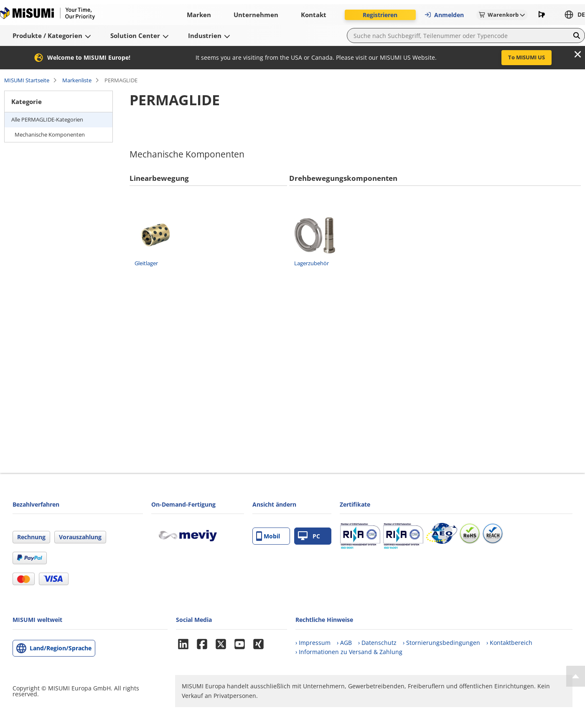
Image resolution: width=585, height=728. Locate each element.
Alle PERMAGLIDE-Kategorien (47, 119)
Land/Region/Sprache (61, 648)
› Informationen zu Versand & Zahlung (349, 652)
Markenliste (77, 80)
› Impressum (313, 643)
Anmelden (444, 15)
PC (309, 536)
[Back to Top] (576, 676)
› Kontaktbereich (509, 643)
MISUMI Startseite (27, 80)
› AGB (344, 643)
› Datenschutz (377, 643)
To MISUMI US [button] (526, 57)
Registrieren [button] (380, 15)
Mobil (268, 536)
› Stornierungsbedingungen (441, 643)
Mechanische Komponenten (50, 134)
